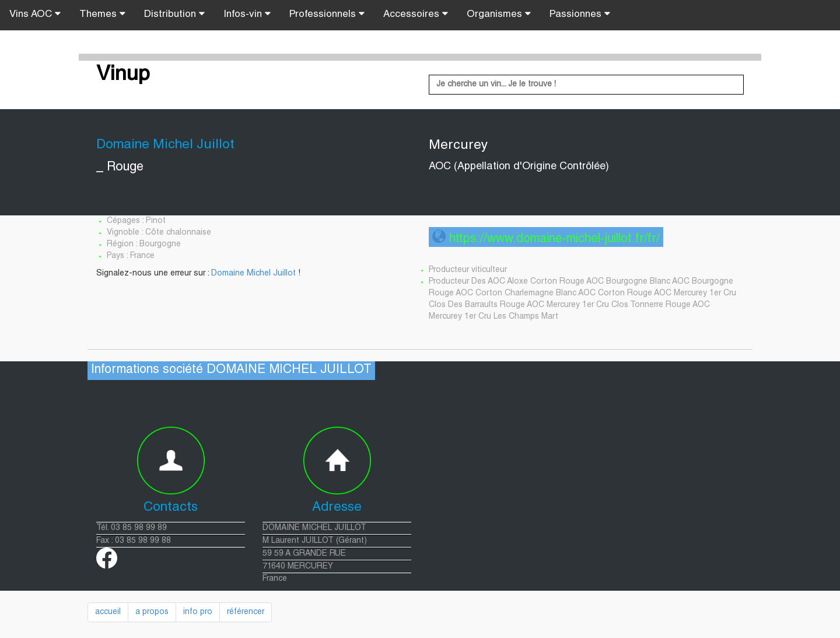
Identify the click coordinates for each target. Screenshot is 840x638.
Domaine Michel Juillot (253, 274)
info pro (198, 612)
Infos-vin (247, 14)
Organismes (499, 14)
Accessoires (416, 14)
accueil (108, 612)
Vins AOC (35, 14)
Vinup (123, 75)
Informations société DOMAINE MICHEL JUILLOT (231, 370)
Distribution (174, 14)
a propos (152, 612)
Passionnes (580, 14)
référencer (246, 612)
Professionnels (327, 14)
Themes (102, 14)
